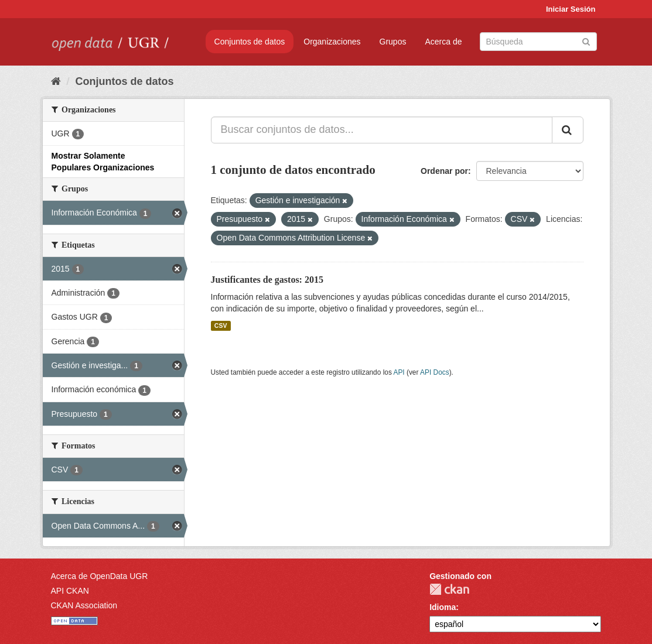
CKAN (449, 589)
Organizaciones (332, 42)
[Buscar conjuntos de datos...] (382, 130)
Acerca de (443, 42)
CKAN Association (84, 605)
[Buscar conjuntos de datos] (538, 42)
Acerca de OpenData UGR (100, 576)
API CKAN (70, 591)
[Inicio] (56, 81)
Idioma (443, 607)
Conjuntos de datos (250, 42)
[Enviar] (586, 41)
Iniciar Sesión (571, 9)
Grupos (393, 42)
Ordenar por (444, 171)
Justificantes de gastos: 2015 (267, 280)
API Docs (435, 372)
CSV (221, 326)
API (399, 372)
